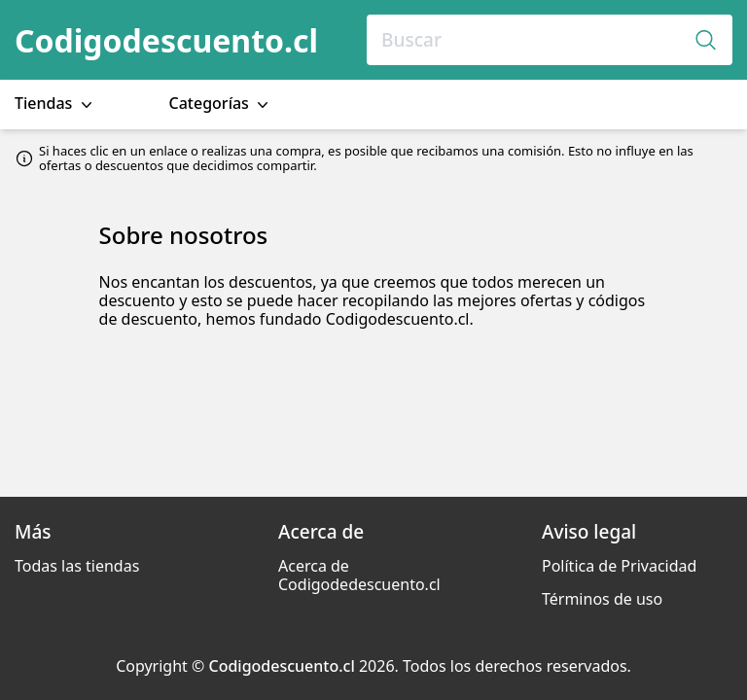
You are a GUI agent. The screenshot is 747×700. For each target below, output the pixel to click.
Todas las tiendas (77, 566)
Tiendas (55, 104)
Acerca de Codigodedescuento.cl (359, 575)
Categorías (221, 104)
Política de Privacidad (619, 566)
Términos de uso (602, 599)
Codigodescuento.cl (166, 40)
